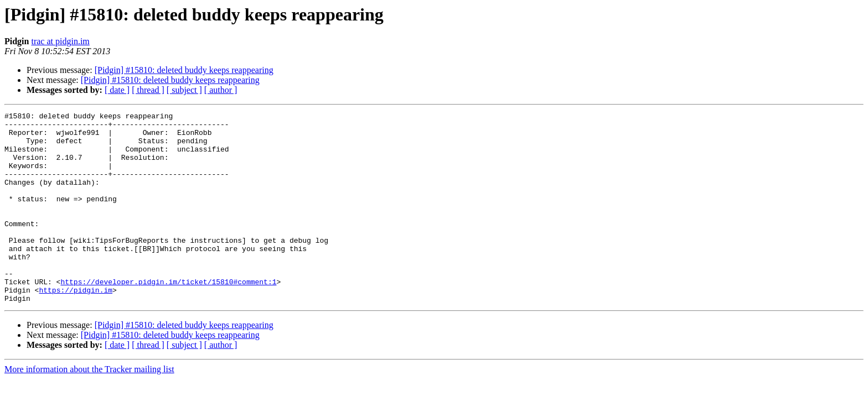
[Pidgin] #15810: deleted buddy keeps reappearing (184, 70)
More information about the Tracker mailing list (89, 407)
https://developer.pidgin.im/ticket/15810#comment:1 (168, 316)
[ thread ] (148, 90)
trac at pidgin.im (60, 41)
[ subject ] (184, 90)
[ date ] (117, 90)
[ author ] (221, 90)
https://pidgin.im (76, 326)
